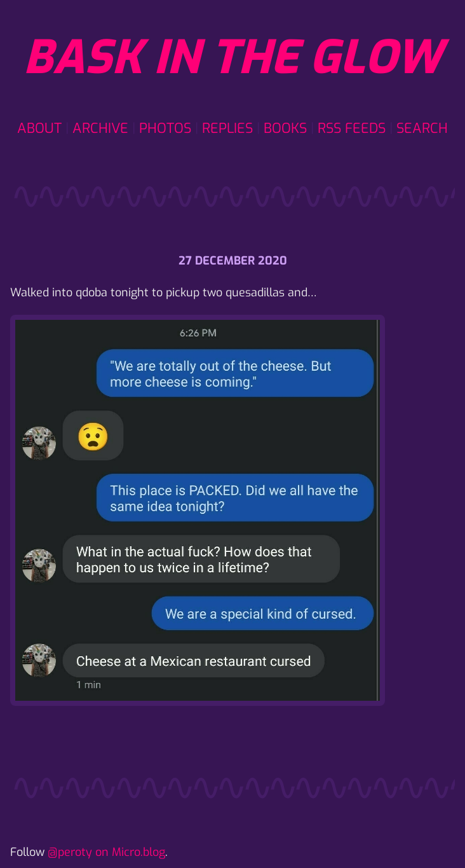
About (39, 128)
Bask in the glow (232, 58)
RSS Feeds (352, 128)
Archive (100, 128)
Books (285, 128)
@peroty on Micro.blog (106, 852)
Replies (227, 128)
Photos (165, 128)
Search (422, 128)
